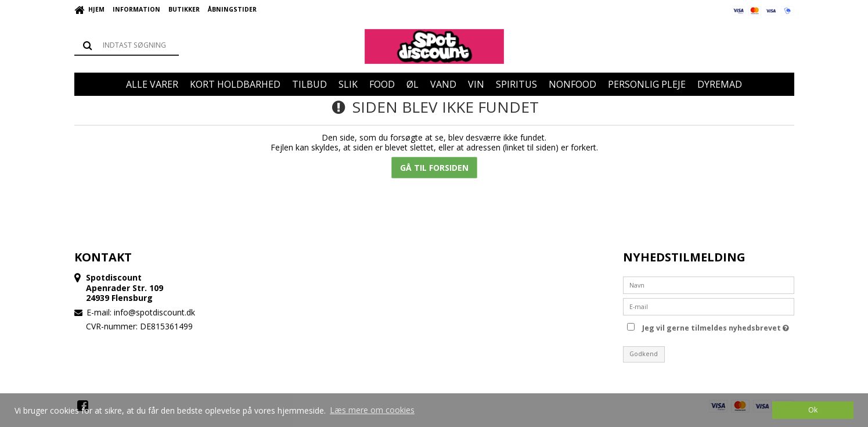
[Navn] (709, 284)
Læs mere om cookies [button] (372, 410)
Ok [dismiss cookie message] (813, 410)
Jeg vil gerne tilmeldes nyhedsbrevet (716, 326)
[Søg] (127, 45)
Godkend (644, 354)
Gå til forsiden (434, 168)
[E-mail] (709, 305)
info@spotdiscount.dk (154, 312)
